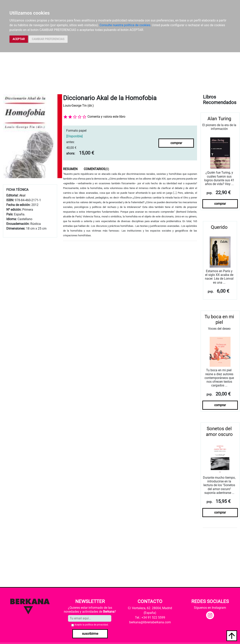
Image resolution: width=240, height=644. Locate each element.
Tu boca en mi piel (219, 320)
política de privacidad (97, 625)
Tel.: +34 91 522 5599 (150, 617)
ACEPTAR (19, 39)
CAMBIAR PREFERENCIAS (48, 39)
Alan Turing (219, 119)
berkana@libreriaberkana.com (150, 622)
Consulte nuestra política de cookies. (125, 25)
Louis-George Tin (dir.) (78, 106)
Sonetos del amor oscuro (219, 431)
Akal (22, 195)
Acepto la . (92, 625)
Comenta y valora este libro (106, 117)
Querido (219, 227)
